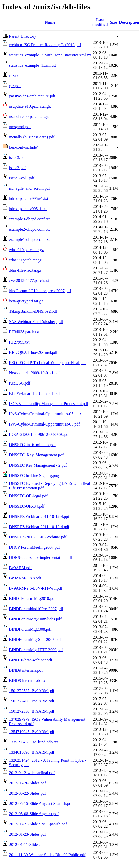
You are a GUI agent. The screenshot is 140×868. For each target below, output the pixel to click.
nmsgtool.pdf (20, 127)
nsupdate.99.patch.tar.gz (29, 117)
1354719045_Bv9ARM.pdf (32, 732)
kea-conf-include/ (23, 147)
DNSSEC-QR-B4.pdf (27, 506)
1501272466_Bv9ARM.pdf (32, 701)
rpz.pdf (15, 86)
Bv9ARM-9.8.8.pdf (25, 578)
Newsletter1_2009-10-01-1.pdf (34, 373)
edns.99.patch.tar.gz (25, 260)
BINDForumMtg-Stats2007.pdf (35, 639)
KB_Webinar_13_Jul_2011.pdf (34, 393)
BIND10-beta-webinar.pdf (31, 660)
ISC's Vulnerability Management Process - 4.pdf (49, 404)
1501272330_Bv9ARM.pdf (32, 711)
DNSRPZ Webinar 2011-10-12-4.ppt (39, 516)
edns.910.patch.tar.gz (26, 250)
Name (50, 22)
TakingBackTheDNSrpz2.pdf (33, 311)
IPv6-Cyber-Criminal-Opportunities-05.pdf (44, 424)
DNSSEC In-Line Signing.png (34, 475)
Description (129, 22)
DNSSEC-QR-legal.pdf (28, 496)
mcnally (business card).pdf (32, 137)
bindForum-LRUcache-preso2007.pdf (40, 291)
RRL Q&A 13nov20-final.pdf (33, 352)
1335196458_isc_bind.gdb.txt (33, 742)
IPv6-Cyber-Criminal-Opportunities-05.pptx (45, 414)
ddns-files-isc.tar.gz (25, 270)
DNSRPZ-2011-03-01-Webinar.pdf (38, 537)
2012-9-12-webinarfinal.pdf (32, 773)
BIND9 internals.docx (27, 680)
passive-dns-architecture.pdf (32, 96)
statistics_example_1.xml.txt (32, 65)
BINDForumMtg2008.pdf (30, 629)
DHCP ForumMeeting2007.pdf (34, 547)
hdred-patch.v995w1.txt (29, 199)
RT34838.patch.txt (24, 332)
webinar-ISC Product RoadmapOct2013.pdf (45, 45)
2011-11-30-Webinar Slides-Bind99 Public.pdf (47, 855)
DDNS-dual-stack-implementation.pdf (41, 557)
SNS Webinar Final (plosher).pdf (36, 322)
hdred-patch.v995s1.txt (28, 209)
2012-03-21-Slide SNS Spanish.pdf (38, 824)
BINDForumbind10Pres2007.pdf (36, 609)
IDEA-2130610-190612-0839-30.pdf (39, 434)
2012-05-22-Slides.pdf (27, 793)
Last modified (100, 22)
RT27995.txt (19, 342)
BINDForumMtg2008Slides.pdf (35, 619)
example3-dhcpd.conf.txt (29, 219)
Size (113, 22)
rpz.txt (14, 75)
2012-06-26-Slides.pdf (27, 783)
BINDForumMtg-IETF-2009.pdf (36, 650)
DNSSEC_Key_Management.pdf (36, 455)
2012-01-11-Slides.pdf (27, 845)
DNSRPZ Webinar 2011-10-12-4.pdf (39, 527)
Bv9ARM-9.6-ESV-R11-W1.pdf (36, 588)
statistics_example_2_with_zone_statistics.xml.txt (50, 55)
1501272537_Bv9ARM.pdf (32, 691)
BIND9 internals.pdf (26, 670)
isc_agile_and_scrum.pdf (29, 188)
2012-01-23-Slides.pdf (27, 834)
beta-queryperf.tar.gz (26, 301)
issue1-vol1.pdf (22, 178)
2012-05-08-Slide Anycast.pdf (34, 814)
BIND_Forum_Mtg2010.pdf (32, 598)
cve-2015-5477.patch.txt (29, 281)
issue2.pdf (17, 168)
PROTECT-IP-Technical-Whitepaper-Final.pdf (47, 363)
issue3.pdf (17, 158)
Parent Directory (23, 36)
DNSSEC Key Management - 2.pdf (38, 465)
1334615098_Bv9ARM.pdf (32, 752)
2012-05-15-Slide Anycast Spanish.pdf (41, 804)
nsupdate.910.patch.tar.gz (30, 106)
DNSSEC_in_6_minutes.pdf (32, 445)
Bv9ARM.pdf (20, 568)
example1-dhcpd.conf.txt (29, 240)
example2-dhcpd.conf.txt (29, 229)
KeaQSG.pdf (20, 383)
